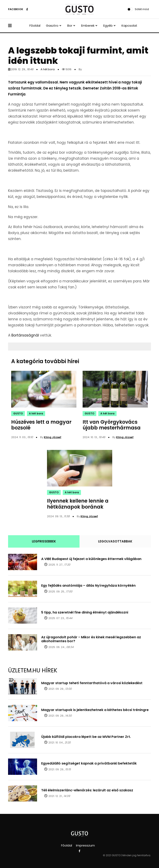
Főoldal (35, 26)
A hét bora (48, 69)
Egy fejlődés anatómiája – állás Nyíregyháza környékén (88, 586)
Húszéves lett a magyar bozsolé (41, 425)
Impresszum (85, 845)
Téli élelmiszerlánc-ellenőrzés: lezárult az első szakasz (87, 790)
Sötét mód (142, 9)
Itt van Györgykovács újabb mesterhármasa (112, 425)
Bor (70, 26)
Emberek (88, 26)
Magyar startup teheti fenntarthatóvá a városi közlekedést (92, 683)
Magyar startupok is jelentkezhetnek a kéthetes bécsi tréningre (95, 710)
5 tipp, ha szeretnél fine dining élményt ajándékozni (85, 612)
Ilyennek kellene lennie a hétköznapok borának (78, 504)
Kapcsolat (129, 26)
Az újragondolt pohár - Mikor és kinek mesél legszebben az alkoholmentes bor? (91, 639)
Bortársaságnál (25, 335)
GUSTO (18, 413)
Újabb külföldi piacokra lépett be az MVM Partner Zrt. (86, 737)
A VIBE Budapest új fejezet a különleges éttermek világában (91, 559)
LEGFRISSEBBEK (44, 541)
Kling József (53, 437)
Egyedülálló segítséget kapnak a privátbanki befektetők (89, 763)
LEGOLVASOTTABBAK (115, 541)
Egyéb (108, 26)
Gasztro (52, 26)
